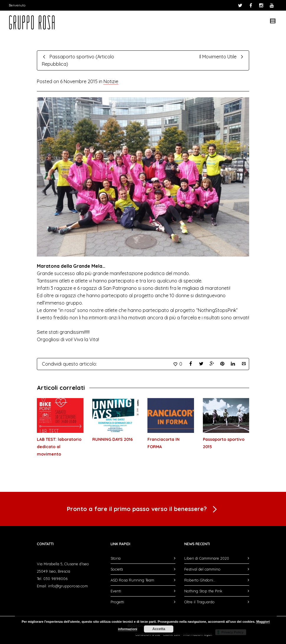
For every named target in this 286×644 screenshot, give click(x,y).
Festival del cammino (202, 569)
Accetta (159, 629)
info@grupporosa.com (68, 586)
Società (117, 569)
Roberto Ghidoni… (200, 580)
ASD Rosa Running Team (132, 580)
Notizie (111, 81)
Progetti (117, 602)
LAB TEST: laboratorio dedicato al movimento (59, 447)
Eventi (116, 591)
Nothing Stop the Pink (203, 591)
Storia (116, 558)
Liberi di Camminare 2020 (207, 558)
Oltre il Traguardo (199, 602)
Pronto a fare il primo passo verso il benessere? (143, 510)
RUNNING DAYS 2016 (112, 439)
